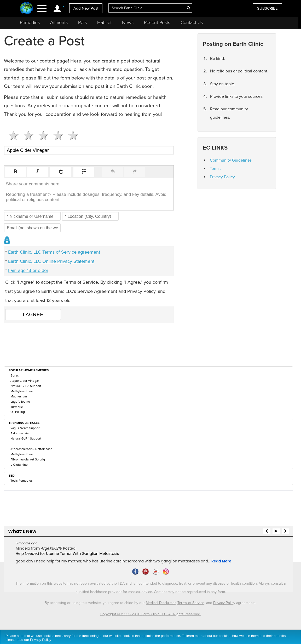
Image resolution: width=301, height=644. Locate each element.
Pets (82, 22)
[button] (15, 172)
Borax (15, 375)
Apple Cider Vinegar (25, 381)
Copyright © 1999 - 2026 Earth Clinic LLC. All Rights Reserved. (151, 614)
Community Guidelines (231, 160)
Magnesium (19, 396)
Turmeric (17, 407)
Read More (221, 561)
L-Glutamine (19, 465)
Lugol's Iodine (20, 402)
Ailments (59, 22)
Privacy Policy (222, 177)
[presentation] (15, 172)
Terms (215, 169)
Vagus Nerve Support (25, 428)
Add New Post (86, 8)
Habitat (104, 22)
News (128, 22)
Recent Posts (157, 22)
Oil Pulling (18, 412)
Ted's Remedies (22, 481)
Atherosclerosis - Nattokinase (31, 449)
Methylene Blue (22, 391)
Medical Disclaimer (161, 603)
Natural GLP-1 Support (26, 386)
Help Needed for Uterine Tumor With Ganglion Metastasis (67, 554)
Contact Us (192, 22)
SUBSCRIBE (267, 8)
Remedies (30, 22)
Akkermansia (19, 433)
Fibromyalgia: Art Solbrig (28, 459)
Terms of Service (191, 603)
